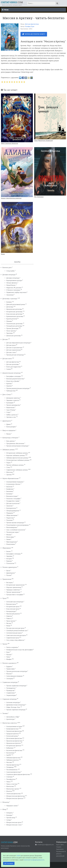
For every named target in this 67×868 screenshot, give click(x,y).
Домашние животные (13, 398)
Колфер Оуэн (30, 26)
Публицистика (11, 391)
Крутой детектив (12, 319)
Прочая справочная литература (16, 686)
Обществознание (12, 515)
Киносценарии (11, 427)
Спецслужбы (10, 271)
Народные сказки (12, 806)
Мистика (9, 762)
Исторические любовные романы (17, 453)
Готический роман (12, 736)
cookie (18, 856)
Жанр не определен (9, 430)
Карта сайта (60, 845)
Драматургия (7, 421)
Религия (9, 674)
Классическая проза (13, 609)
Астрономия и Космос (13, 484)
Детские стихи (11, 352)
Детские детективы (13, 364)
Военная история (12, 496)
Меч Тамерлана (39, 197)
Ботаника (9, 494)
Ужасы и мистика (12, 784)
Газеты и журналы (12, 647)
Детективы (10, 307)
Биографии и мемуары (14, 376)
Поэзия (9, 575)
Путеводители (11, 688)
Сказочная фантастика (13, 772)
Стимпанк (9, 777)
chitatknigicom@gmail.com (45, 845)
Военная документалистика (15, 379)
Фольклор (6, 802)
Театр (8, 657)
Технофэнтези (11, 779)
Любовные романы (9, 450)
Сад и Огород (11, 410)
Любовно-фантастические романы (17, 458)
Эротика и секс (11, 417)
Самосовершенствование (14, 676)
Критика (9, 384)
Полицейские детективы (14, 326)
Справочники (11, 693)
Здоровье (9, 556)
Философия (10, 537)
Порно (8, 463)
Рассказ (9, 623)
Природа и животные (13, 590)
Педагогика (10, 518)
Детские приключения (14, 350)
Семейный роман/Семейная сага (17, 631)
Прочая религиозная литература (17, 671)
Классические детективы (14, 314)
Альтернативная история (14, 726)
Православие (11, 669)
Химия (8, 539)
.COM (12, 2)
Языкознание (11, 544)
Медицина (10, 513)
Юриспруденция (12, 542)
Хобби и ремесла (12, 415)
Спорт (8, 412)
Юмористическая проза (14, 822)
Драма (8, 424)
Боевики (9, 302)
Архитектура (10, 719)
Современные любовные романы (17, 470)
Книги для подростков (13, 367)
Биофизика (10, 489)
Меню (5, 10)
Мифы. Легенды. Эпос (13, 707)
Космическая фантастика (14, 750)
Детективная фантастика (14, 738)
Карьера (9, 561)
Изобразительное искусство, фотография (19, 650)
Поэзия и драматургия (10, 567)
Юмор (4, 809)
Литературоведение (13, 511)
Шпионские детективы (14, 336)
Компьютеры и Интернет (10, 438)
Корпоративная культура (14, 280)
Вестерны (10, 583)
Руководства (10, 690)
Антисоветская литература (15, 602)
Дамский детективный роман (16, 304)
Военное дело (7, 267)
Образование (7, 548)
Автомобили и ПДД (13, 717)
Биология (9, 487)
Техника (5, 713)
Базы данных (11, 441)
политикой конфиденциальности (34, 860)
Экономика (10, 295)
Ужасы (8, 782)
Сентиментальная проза (14, 633)
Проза (4, 598)
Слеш (8, 467)
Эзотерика (10, 679)
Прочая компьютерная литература (17, 446)
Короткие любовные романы (16, 455)
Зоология (9, 506)
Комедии (9, 815)
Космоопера (10, 753)
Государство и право (13, 501)
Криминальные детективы (15, 316)
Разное (9, 434)
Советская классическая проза (16, 635)
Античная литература (13, 702)
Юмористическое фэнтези (15, 798)
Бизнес (9, 551)
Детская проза (11, 345)
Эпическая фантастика (13, 794)
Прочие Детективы (12, 328)
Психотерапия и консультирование (18, 525)
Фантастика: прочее (13, 789)
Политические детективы (14, 324)
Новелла (9, 616)
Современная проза (13, 638)
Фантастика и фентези (10, 723)
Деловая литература (9, 275)
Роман (8, 626)
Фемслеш (10, 472)
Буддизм (9, 666)
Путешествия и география (15, 595)
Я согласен (10, 863)
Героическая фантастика (14, 731)
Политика (9, 520)
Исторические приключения (15, 585)
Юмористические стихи (14, 825)
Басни (8, 571)
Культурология (11, 508)
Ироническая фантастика (14, 741)
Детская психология (13, 503)
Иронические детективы (14, 309)
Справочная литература (10, 682)
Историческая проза (13, 607)
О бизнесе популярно (13, 290)
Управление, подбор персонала (16, 292)
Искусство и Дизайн (13, 381)
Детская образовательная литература (18, 343)
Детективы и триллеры (10, 299)
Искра (3, 254)
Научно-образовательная (10, 478)
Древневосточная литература (16, 705)
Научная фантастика (13, 765)
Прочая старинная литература (16, 710)
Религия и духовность (9, 663)
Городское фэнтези (12, 734)
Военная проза (11, 604)
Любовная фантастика (13, 758)
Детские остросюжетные (14, 348)
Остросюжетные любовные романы (18, 460)
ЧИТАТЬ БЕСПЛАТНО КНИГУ (35, 34)
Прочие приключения (13, 592)
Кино (8, 652)
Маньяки (9, 321)
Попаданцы (10, 767)
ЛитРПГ (9, 755)
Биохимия (10, 491)
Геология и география (13, 499)
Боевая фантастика (12, 729)
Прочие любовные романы (15, 465)
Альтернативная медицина (15, 482)
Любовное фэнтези (12, 760)
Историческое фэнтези (14, 746)
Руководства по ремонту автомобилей (61, 854)
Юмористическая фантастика (16, 796)
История (9, 559)
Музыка (9, 655)
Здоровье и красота (13, 400)
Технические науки (12, 532)
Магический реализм (13, 614)
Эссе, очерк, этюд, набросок (15, 640)
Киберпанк (10, 748)
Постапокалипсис (12, 770)
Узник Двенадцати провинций (43, 140)
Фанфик (9, 659)
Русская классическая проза (15, 628)
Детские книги (7, 359)
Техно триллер (11, 331)
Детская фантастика (32, 24)
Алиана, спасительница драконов (11, 198)
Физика (9, 535)
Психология (10, 563)
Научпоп (9, 386)
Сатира (9, 820)
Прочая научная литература (15, 523)
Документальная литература (12, 373)
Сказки (9, 369)
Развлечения (10, 408)
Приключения (7, 579)
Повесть (9, 618)
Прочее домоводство (13, 405)
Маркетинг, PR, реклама (14, 288)
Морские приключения (14, 587)
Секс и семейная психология (16, 530)
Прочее (5, 644)
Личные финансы (12, 283)
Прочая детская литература (15, 355)
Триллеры (10, 333)
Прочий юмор (11, 818)
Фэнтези (9, 791)
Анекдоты (10, 813)
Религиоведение (12, 527)
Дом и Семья (7, 394)
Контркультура (11, 611)
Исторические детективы (14, 312)
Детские (5, 339)
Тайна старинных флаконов (9, 143)
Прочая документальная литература (18, 388)
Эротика (9, 475)
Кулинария (10, 403)
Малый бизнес (11, 285)
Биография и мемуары (14, 554)
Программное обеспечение (15, 443)
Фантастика (10, 786)
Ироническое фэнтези (13, 743)
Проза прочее (11, 621)
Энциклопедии (11, 695)
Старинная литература (10, 699)
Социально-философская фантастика (18, 774)
